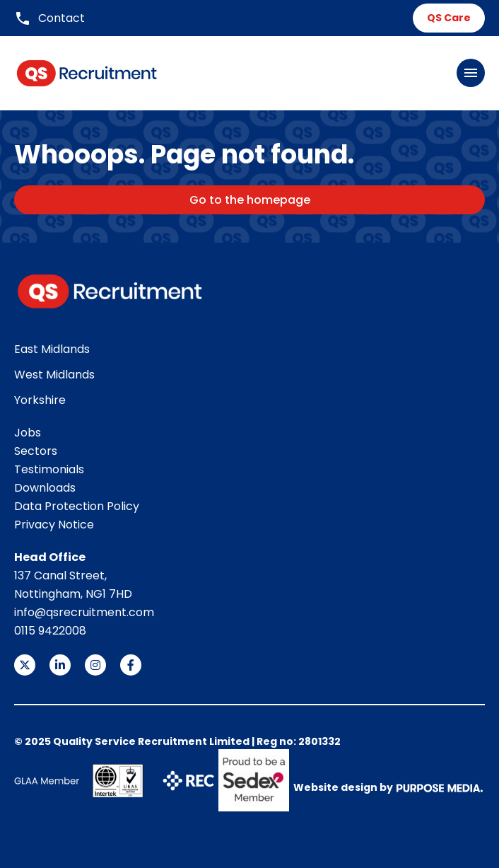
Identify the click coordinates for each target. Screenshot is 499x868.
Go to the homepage (250, 200)
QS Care (449, 18)
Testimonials (49, 469)
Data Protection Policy (77, 506)
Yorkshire (40, 400)
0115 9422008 (50, 631)
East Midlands (52, 349)
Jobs (28, 433)
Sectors (36, 451)
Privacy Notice (54, 525)
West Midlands (54, 375)
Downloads (45, 488)
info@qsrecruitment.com (84, 612)
